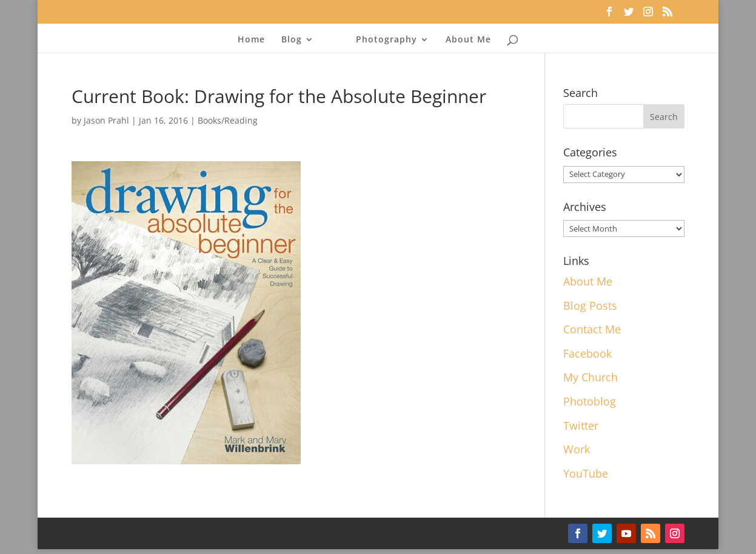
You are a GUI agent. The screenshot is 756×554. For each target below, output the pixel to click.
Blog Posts (590, 305)
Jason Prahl (106, 120)
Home (251, 40)
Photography (386, 40)
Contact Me (592, 329)
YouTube (586, 473)
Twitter (581, 426)
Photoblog (590, 401)
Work (577, 449)
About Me (468, 40)
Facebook (587, 353)
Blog (292, 40)
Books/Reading (228, 120)
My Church (590, 377)
